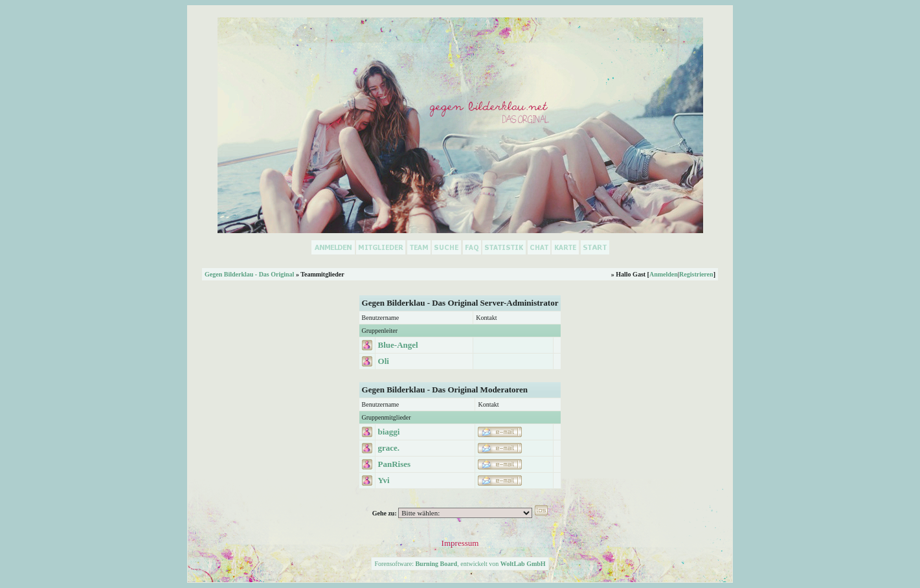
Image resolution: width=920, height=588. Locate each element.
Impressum (460, 543)
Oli (384, 361)
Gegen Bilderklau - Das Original (249, 274)
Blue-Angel (398, 345)
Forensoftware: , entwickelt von (460, 564)
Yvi (384, 480)
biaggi (389, 432)
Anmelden (664, 274)
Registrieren (696, 274)
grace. (389, 448)
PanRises (395, 464)
